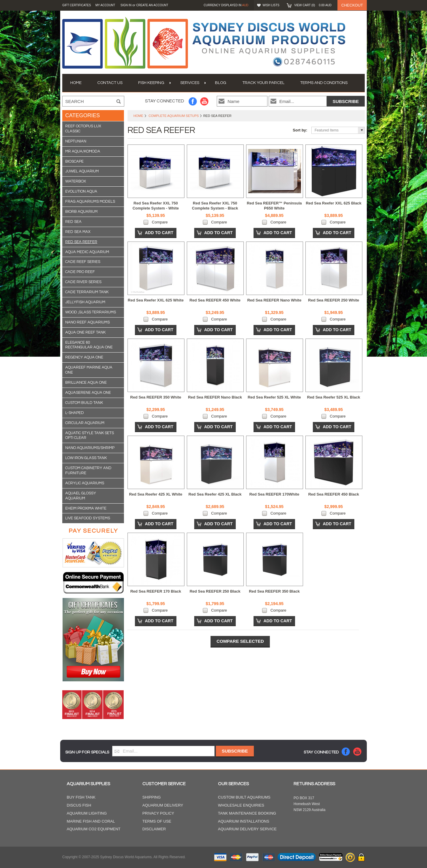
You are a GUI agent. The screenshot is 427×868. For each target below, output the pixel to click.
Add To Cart (159, 233)
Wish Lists (271, 5)
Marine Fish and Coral (91, 821)
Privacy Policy (158, 813)
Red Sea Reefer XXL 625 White (156, 300)
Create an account (152, 5)
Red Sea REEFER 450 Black (333, 494)
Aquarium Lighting (87, 813)
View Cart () (313, 5)
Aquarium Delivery (163, 805)
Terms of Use (157, 821)
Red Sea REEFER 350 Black (274, 591)
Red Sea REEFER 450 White (215, 300)
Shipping (152, 797)
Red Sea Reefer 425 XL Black (215, 494)
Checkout (352, 5)
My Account (105, 5)
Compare (160, 222)
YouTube (204, 101)
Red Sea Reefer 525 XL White (274, 397)
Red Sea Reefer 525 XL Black (334, 397)
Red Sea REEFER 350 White (156, 397)
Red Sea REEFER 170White (274, 494)
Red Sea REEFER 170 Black (156, 591)
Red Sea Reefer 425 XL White (156, 494)
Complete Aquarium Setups (174, 116)
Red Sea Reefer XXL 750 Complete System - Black (215, 206)
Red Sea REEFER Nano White (274, 300)
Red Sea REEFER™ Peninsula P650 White (274, 206)
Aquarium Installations (244, 821)
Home (138, 116)
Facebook (193, 101)
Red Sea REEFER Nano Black (215, 397)
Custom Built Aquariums (244, 797)
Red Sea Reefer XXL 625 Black (334, 203)
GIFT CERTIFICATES (77, 5)
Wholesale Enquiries (241, 805)
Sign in (126, 5)
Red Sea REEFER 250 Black (215, 591)
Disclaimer (154, 829)
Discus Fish (79, 805)
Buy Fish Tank (81, 797)
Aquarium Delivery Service (247, 829)
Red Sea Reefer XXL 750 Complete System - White (156, 206)
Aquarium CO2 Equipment (94, 829)
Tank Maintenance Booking (247, 813)
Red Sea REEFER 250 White (334, 300)
